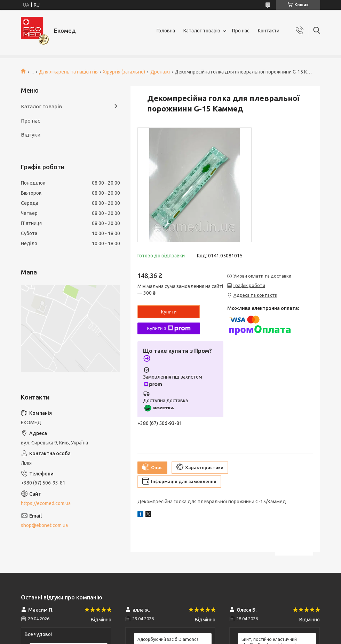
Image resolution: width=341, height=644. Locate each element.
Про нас (241, 31)
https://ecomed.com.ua (46, 503)
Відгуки (31, 135)
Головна (166, 31)
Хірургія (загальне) (124, 72)
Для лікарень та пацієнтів (68, 72)
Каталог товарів (202, 31)
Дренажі (160, 72)
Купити (169, 312)
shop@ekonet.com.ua (44, 525)
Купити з (169, 328)
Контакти (269, 31)
